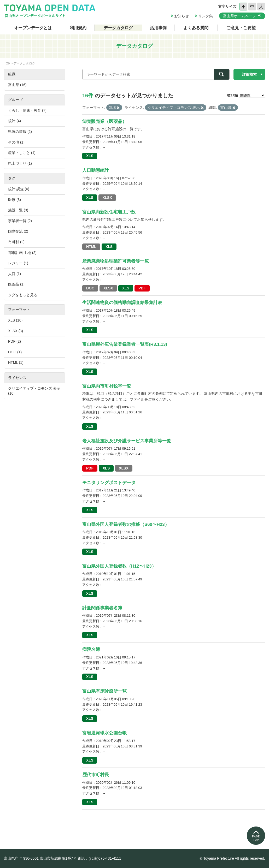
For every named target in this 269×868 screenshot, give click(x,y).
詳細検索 (249, 74)
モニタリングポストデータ (109, 483)
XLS (90, 156)
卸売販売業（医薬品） (104, 121)
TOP (7, 63)
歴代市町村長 (96, 775)
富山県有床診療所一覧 (104, 691)
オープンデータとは (33, 28)
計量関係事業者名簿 (102, 608)
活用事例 (158, 28)
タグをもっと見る (23, 295)
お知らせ (182, 16)
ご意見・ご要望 (241, 28)
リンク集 (206, 16)
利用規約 (78, 28)
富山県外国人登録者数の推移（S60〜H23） (126, 524)
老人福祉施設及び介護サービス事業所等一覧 (127, 441)
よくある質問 (196, 28)
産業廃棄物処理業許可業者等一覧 (116, 261)
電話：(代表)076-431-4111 (99, 858)
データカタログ (118, 28)
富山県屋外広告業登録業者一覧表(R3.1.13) (125, 344)
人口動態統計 (96, 170)
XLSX (107, 198)
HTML (91, 247)
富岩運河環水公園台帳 (104, 733)
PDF (142, 288)
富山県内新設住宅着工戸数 (109, 212)
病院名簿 (91, 649)
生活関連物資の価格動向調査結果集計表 (122, 303)
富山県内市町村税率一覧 (107, 386)
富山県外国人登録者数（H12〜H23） (119, 566)
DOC (90, 288)
